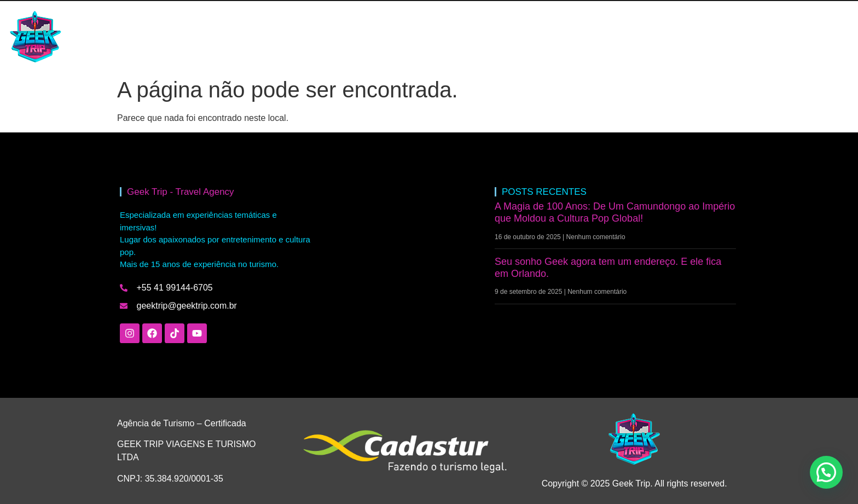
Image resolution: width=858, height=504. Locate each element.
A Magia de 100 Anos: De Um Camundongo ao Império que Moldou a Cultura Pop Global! (615, 212)
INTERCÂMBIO (202, 37)
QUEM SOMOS (322, 37)
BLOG (262, 37)
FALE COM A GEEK (406, 37)
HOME (141, 37)
